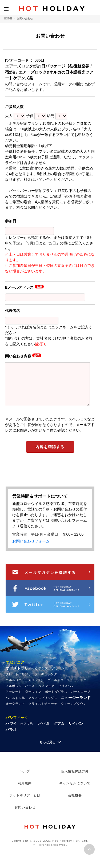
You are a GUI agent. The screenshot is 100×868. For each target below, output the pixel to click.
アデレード (14, 700)
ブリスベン (66, 694)
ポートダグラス (56, 700)
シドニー (83, 688)
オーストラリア (19, 676)
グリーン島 (60, 676)
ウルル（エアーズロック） (25, 688)
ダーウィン (33, 700)
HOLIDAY (52, 9)
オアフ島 (27, 732)
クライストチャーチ (43, 712)
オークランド (15, 712)
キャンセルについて (75, 791)
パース (30, 694)
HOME (8, 19)
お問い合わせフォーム (31, 549)
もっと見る (47, 750)
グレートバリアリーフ (22, 682)
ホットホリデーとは (25, 803)
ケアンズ (42, 676)
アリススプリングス (43, 706)
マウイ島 (43, 732)
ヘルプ (25, 779)
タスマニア (46, 694)
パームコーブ (81, 700)
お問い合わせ (25, 815)
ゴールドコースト (60, 688)
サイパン (76, 732)
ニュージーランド (76, 706)
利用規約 (25, 791)
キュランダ (49, 682)
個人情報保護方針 (75, 779)
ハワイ (11, 732)
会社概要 (75, 803)
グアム (59, 732)
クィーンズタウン (74, 712)
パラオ (11, 738)
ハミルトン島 (15, 706)
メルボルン (14, 694)
